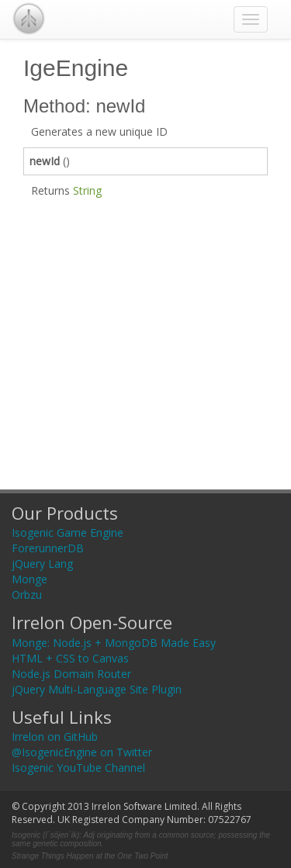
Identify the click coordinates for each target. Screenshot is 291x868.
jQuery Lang (42, 564)
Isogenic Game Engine (68, 533)
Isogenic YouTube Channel (78, 768)
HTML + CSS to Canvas (70, 658)
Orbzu (27, 595)
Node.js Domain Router (71, 674)
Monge (29, 579)
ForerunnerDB (48, 548)
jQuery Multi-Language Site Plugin (97, 689)
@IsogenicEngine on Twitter (82, 752)
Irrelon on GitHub (55, 737)
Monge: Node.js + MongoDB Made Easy (114, 643)
